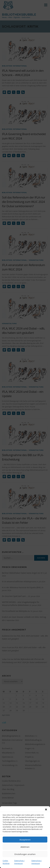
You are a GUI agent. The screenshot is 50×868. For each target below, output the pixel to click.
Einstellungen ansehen (25, 854)
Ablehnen (25, 847)
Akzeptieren (25, 840)
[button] (46, 809)
